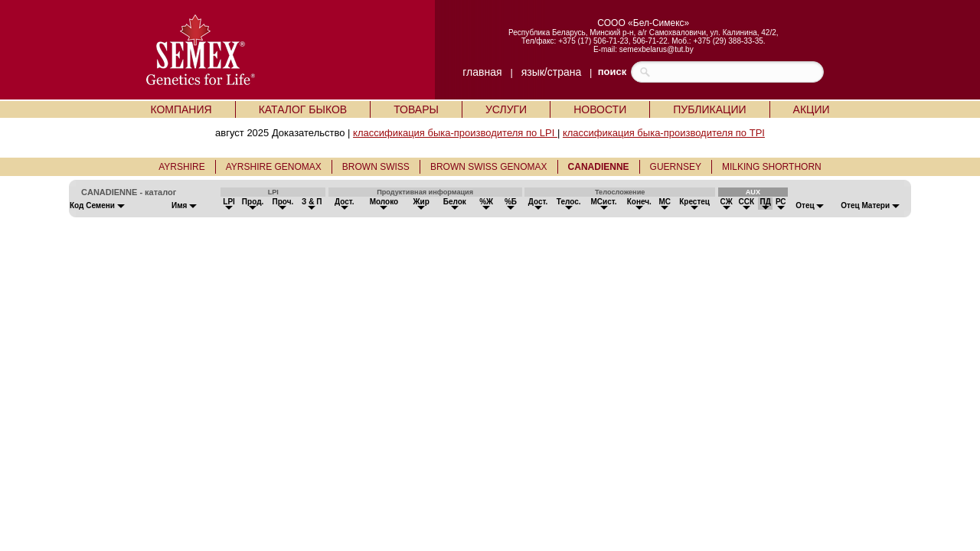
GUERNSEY (676, 167)
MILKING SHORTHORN (772, 167)
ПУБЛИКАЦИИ (709, 109)
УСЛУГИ (506, 109)
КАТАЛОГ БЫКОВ (303, 109)
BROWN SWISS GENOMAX (489, 167)
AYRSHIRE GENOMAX (274, 167)
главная (482, 72)
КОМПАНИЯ (181, 109)
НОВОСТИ (600, 109)
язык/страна (552, 72)
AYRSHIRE (181, 167)
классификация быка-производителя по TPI (664, 133)
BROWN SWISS (376, 167)
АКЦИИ (812, 109)
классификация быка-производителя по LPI (455, 133)
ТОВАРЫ (416, 109)
